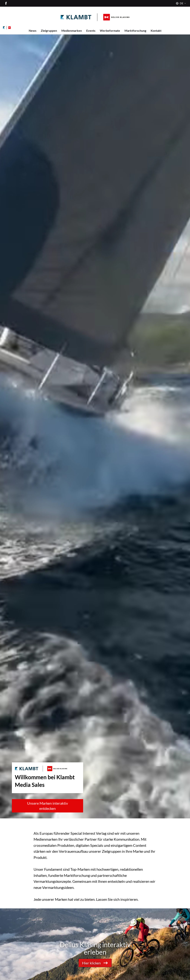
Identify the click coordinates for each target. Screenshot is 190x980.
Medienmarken (72, 31)
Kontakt (156, 31)
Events (91, 31)
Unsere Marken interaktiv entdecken (47, 806)
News (33, 31)
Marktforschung (135, 31)
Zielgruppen (49, 31)
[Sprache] (180, 3)
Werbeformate (110, 31)
